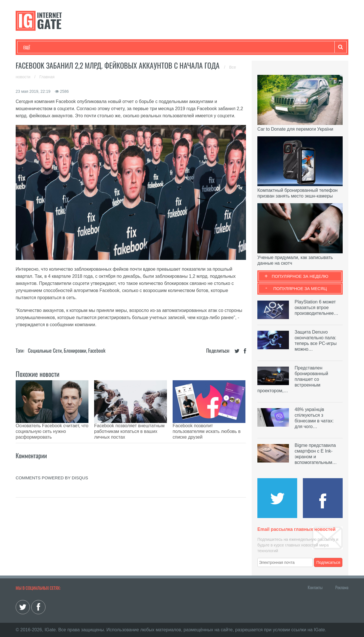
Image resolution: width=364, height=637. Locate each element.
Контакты (315, 587)
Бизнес (94, 47)
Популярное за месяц (300, 288)
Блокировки (75, 350)
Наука (116, 47)
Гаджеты (195, 47)
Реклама (342, 587)
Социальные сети (45, 350)
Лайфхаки (142, 47)
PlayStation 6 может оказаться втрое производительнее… (317, 308)
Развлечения (64, 47)
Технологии (34, 47)
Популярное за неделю (300, 276)
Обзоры (169, 47)
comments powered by (52, 464)
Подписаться (328, 562)
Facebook (97, 350)
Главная (47, 77)
